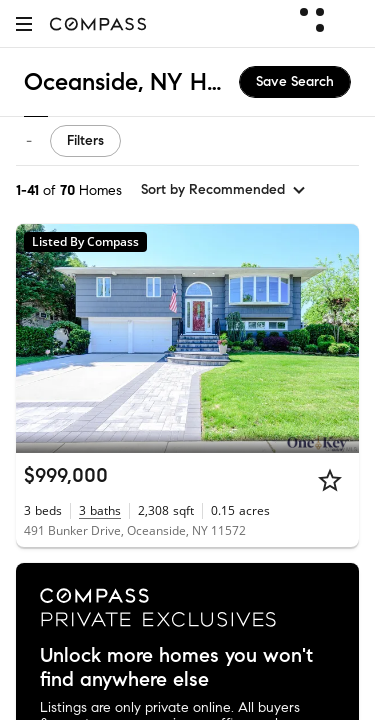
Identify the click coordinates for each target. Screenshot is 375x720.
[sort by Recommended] (224, 190)
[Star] (330, 480)
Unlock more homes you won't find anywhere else (176, 668)
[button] (24, 23)
